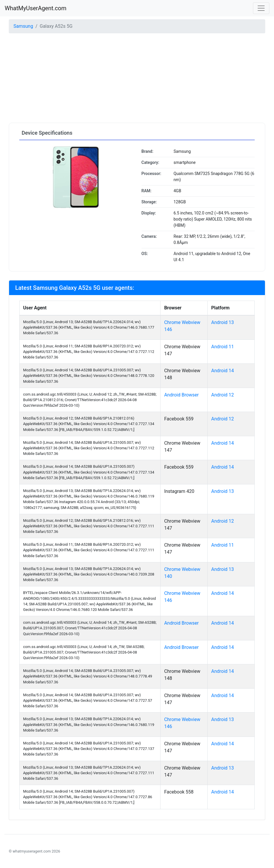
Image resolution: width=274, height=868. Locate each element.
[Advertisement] (137, 79)
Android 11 (223, 347)
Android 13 (223, 322)
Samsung (23, 26)
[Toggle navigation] (261, 8)
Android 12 (223, 395)
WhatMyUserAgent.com (36, 8)
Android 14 (223, 371)
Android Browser (181, 395)
